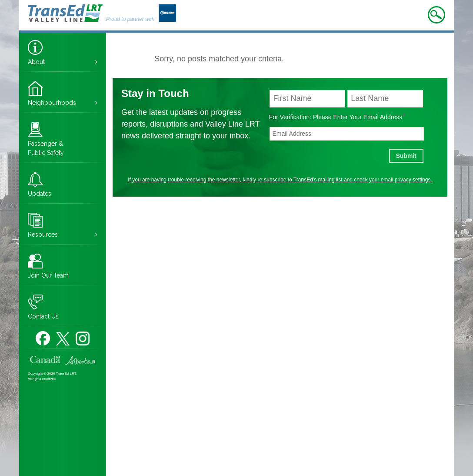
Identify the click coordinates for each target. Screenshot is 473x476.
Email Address (385, 117)
